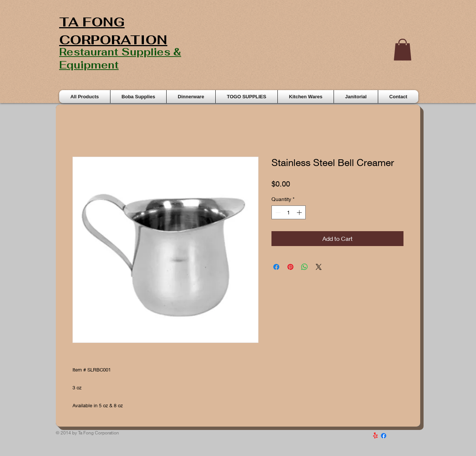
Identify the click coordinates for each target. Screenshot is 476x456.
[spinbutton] (289, 212)
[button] (403, 50)
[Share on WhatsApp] (305, 267)
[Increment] (300, 212)
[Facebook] (384, 436)
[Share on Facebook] (276, 267)
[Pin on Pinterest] (290, 267)
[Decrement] (277, 212)
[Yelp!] (375, 436)
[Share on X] (319, 267)
